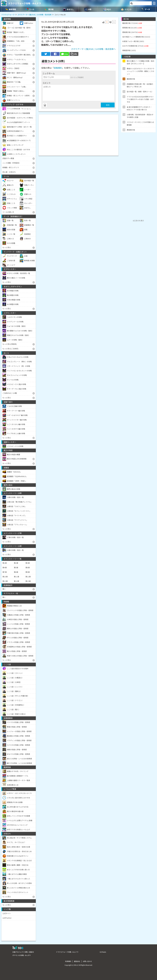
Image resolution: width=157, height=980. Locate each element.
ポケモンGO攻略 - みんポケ (22, 955)
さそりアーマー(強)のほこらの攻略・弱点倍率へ (93, 49)
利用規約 (68, 961)
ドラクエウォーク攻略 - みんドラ (25, 3)
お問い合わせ (87, 961)
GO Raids (103, 952)
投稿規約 (58, 68)
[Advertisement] (78, 134)
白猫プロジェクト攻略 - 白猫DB (23, 952)
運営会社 (77, 961)
